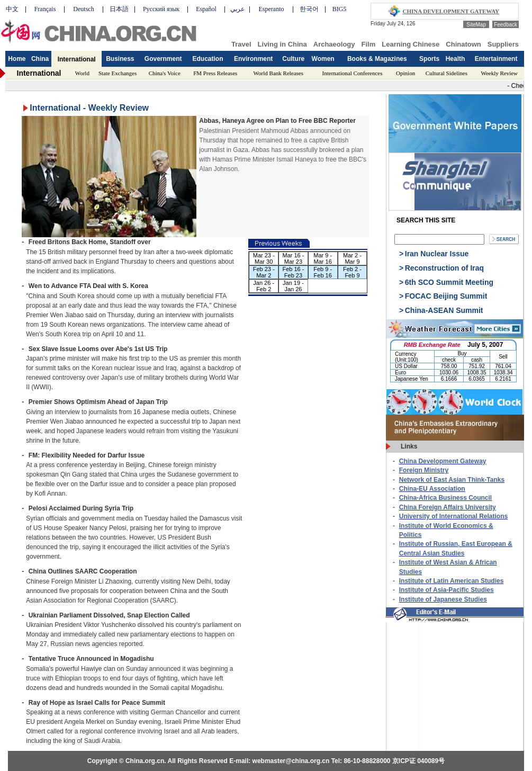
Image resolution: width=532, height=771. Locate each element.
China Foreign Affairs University (448, 507)
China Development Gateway (443, 461)
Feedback (506, 25)
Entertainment (496, 59)
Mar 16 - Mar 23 (293, 258)
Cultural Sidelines (447, 73)
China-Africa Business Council (445, 498)
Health (456, 59)
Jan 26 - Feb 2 (264, 286)
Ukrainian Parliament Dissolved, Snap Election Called (109, 615)
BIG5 (340, 9)
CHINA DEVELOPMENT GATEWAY (451, 11)
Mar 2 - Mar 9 (352, 258)
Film (369, 44)
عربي (237, 9)
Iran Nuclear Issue (437, 254)
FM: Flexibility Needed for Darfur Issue (87, 455)
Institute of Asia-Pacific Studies (447, 590)
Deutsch (83, 9)
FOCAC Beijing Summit (446, 296)
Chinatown (463, 44)
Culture (293, 59)
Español (206, 9)
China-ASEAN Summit (444, 310)
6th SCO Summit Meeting (449, 282)
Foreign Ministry (424, 470)
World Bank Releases (278, 73)
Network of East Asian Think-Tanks (452, 480)
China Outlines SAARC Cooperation (83, 571)
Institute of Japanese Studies (443, 599)
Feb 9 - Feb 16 (323, 272)
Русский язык (161, 9)
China (40, 59)
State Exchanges (118, 73)
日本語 (119, 9)
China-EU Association (432, 489)
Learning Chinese (411, 44)
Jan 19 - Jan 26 (293, 286)
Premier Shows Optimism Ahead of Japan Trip (98, 402)
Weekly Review (499, 73)
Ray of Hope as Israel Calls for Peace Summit (97, 703)
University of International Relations (453, 516)
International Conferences (353, 73)
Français (45, 9)
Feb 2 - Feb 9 (352, 272)
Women (323, 59)
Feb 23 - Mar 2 (264, 272)
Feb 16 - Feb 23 (293, 272)
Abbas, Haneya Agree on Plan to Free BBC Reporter (277, 121)
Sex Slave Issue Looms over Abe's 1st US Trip (98, 349)
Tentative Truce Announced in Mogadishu (91, 659)
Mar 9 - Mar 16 (323, 258)
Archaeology (334, 44)
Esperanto (272, 9)
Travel (241, 44)
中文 (12, 9)
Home (17, 59)
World (82, 73)
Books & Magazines (377, 59)
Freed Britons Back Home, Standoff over (90, 242)
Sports (429, 59)
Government (163, 59)
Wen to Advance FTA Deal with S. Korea (88, 286)
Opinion (405, 73)
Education (208, 59)
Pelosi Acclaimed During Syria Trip (81, 508)
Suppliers (503, 44)
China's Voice (165, 73)
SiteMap (476, 25)
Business (120, 59)
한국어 (309, 9)
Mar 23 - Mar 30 (264, 258)
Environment (253, 59)
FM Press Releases (215, 73)
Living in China (282, 44)
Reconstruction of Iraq (444, 268)
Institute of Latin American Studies (452, 581)
